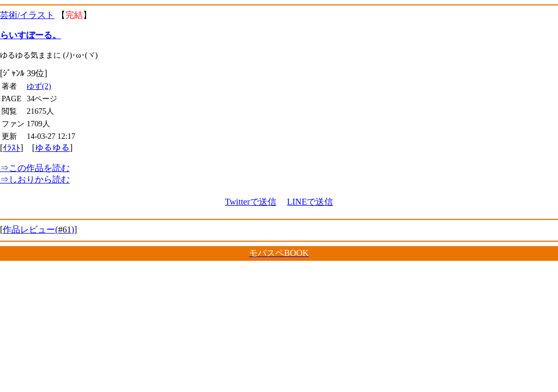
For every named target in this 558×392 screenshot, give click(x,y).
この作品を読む (35, 168)
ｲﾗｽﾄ (11, 148)
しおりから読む (35, 179)
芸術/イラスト (27, 15)
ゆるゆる (52, 148)
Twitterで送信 (251, 202)
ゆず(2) (39, 86)
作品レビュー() (38, 229)
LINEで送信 (310, 202)
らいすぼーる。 (31, 35)
